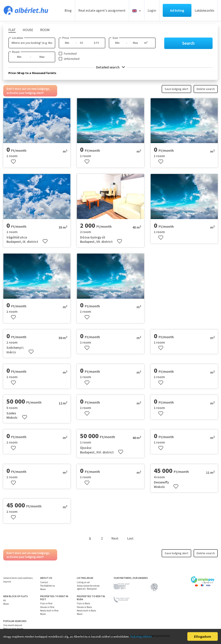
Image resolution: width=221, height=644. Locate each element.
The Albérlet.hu (48, 586)
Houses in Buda (84, 607)
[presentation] (81, 197)
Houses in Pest (47, 607)
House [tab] (28, 30)
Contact (44, 582)
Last (130, 538)
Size (115, 38)
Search (188, 43)
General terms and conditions (18, 578)
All (5, 600)
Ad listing (177, 10)
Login (152, 10)
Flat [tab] (12, 30)
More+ (43, 589)
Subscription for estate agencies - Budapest (88, 587)
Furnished (70, 54)
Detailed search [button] (110, 67)
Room (16, 52)
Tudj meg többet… (142, 636)
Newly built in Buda (86, 611)
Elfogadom (203, 636)
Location (18, 38)
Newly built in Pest (49, 611)
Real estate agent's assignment (102, 10)
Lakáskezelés (204, 10)
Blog (68, 10)
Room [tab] (45, 30)
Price (66, 38)
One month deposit (13, 625)
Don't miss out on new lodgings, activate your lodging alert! (28, 91)
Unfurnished (72, 59)
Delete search (206, 89)
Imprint (7, 582)
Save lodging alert (176, 89)
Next (115, 538)
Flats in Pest (46, 603)
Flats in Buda (83, 603)
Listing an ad (83, 582)
